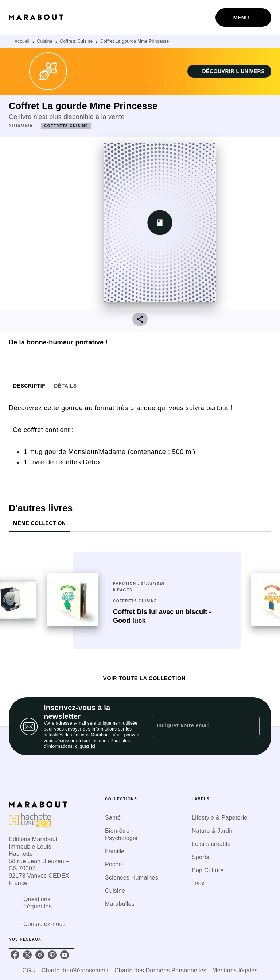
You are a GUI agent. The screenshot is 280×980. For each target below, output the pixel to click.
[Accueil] (39, 17)
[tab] (29, 386)
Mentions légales (235, 970)
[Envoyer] (251, 727)
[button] (229, 71)
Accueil (22, 41)
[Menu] (243, 18)
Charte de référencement (75, 970)
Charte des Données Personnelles (160, 970)
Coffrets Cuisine (76, 41)
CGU (29, 970)
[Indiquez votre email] (197, 726)
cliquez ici (85, 747)
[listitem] (15, 955)
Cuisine (45, 41)
